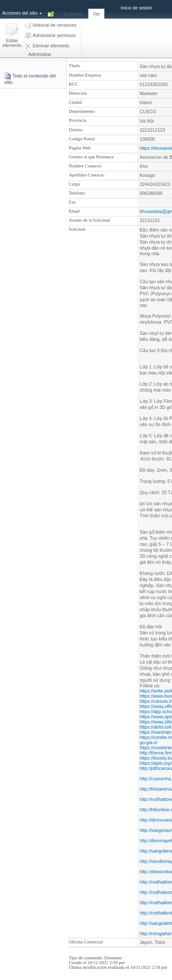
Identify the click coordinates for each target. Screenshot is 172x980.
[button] (12, 36)
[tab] (73, 9)
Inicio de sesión (137, 8)
